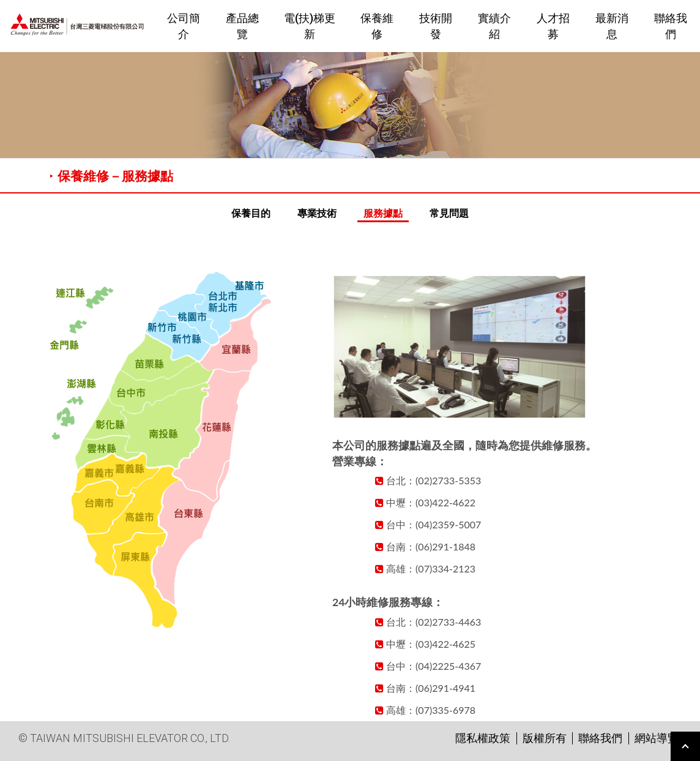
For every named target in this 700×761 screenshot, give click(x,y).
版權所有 (545, 738)
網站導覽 (657, 738)
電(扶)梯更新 (310, 26)
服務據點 (383, 213)
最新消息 (612, 26)
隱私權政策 (483, 738)
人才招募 (553, 26)
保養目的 (251, 213)
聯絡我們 (671, 26)
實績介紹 (494, 26)
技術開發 (436, 26)
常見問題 (449, 213)
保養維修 (377, 26)
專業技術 (317, 213)
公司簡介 (184, 26)
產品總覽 (242, 26)
